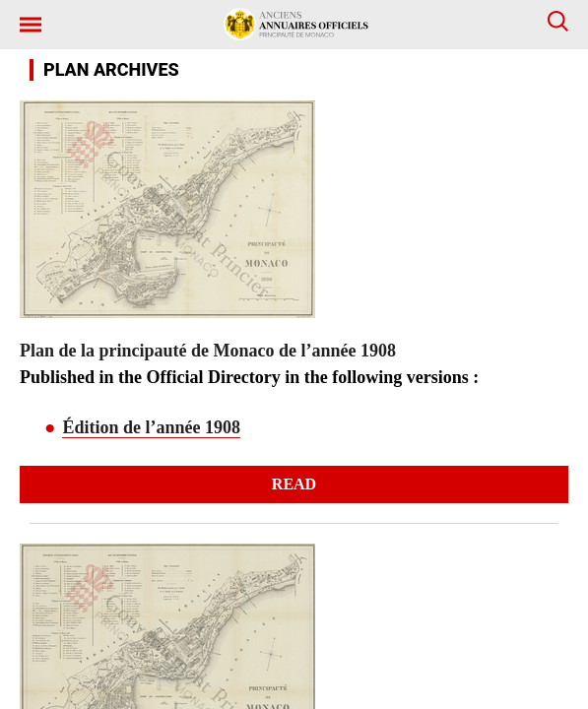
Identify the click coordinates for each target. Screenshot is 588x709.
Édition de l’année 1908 (151, 427)
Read (294, 484)
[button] (485, 25)
